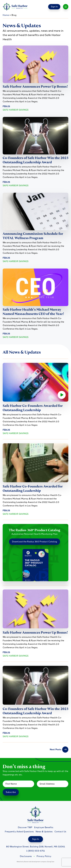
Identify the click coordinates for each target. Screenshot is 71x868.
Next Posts (59, 750)
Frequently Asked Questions (19, 832)
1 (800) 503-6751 (36, 851)
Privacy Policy (44, 856)
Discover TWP (25, 827)
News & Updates (44, 832)
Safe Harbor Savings (16, 110)
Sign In (54, 7)
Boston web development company (35, 862)
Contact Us (60, 832)
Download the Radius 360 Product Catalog (34, 542)
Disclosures (26, 856)
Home (6, 15)
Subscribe (11, 792)
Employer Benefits (44, 827)
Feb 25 (6, 106)
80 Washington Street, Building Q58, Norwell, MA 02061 (36, 847)
